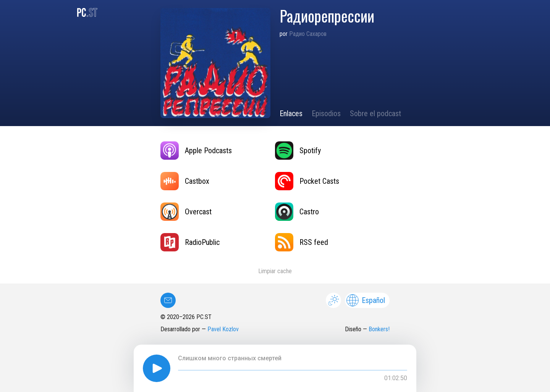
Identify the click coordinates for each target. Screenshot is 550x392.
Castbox (185, 181)
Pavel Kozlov (223, 329)
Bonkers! (379, 329)
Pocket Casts (307, 181)
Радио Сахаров (308, 34)
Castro (297, 212)
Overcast (186, 212)
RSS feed (302, 242)
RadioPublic (190, 242)
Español (366, 300)
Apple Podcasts (196, 151)
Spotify (298, 151)
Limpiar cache (275, 271)
